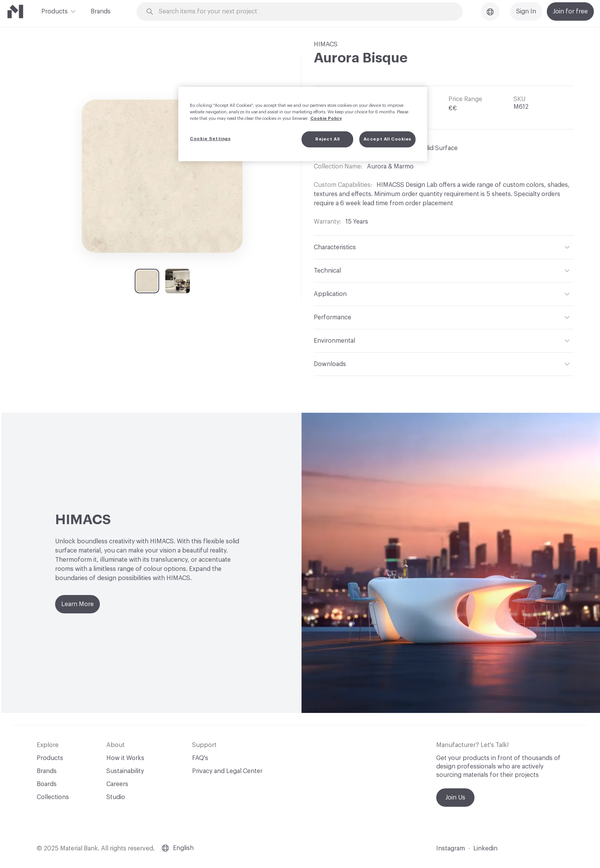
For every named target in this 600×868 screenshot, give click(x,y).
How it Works (125, 758)
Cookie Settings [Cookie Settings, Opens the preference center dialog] (210, 139)
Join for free (570, 11)
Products (55, 11)
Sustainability (125, 771)
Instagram (451, 848)
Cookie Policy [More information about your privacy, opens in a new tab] (326, 119)
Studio (116, 797)
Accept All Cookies (387, 139)
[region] (303, 124)
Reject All (328, 139)
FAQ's (200, 758)
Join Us (455, 798)
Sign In (526, 11)
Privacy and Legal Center (227, 771)
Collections (53, 797)
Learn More (77, 604)
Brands (101, 11)
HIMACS (326, 44)
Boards (47, 784)
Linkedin (485, 848)
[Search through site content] (304, 12)
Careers (117, 784)
